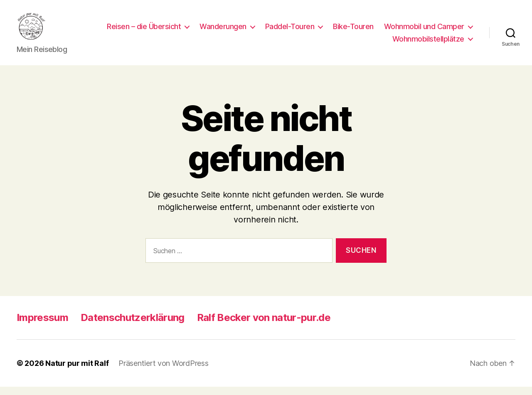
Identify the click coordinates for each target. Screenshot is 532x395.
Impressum (42, 326)
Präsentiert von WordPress (163, 372)
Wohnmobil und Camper (334, 43)
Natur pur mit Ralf (77, 372)
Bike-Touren (452, 31)
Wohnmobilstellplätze (428, 43)
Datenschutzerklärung (133, 326)
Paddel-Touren (389, 31)
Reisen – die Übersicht (243, 31)
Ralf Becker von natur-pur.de (264, 326)
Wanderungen (322, 31)
